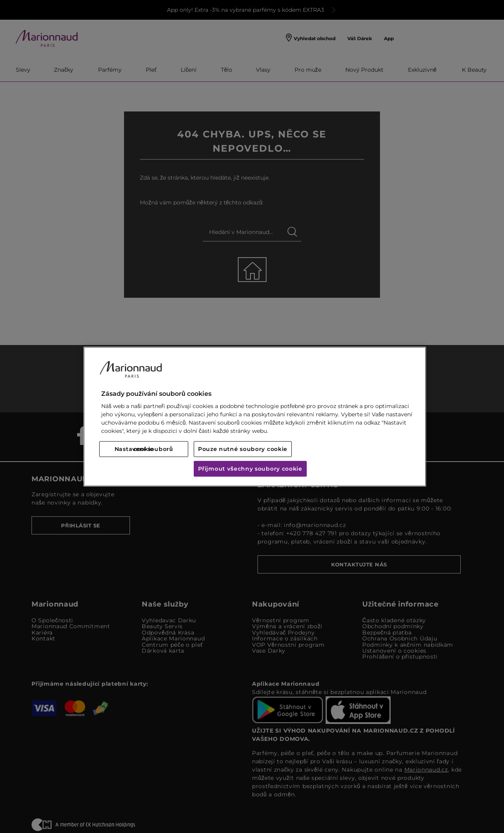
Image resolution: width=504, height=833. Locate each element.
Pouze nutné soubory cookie (243, 449)
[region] (255, 416)
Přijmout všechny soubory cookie (250, 469)
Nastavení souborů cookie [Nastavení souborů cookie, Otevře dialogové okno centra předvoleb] (144, 449)
